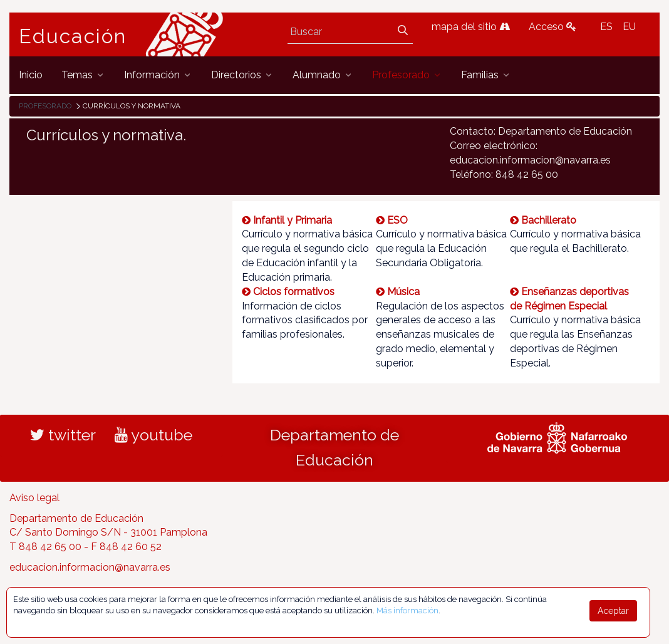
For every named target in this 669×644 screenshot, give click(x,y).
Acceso (552, 27)
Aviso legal (34, 498)
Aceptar (613, 611)
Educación (73, 36)
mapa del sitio (471, 27)
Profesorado (45, 106)
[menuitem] (31, 75)
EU (629, 27)
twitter (63, 435)
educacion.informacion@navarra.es (90, 567)
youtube (153, 435)
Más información (407, 610)
